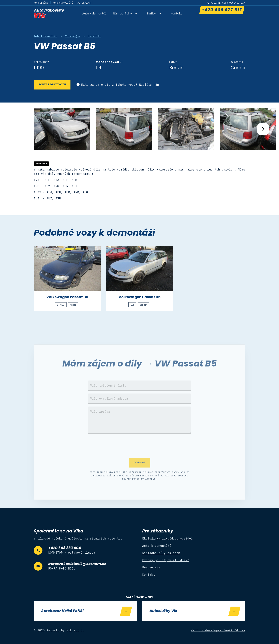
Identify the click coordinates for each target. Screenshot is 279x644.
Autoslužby (41, 3)
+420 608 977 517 (222, 10)
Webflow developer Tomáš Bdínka (218, 630)
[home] (49, 13)
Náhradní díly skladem (161, 553)
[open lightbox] (62, 129)
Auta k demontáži (95, 14)
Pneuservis (151, 567)
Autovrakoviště (63, 3)
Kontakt (176, 14)
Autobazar (84, 3)
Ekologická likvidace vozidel (168, 538)
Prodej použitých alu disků (166, 560)
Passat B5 (95, 36)
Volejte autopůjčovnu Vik (228, 3)
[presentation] (139, 450)
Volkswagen (72, 36)
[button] (127, 14)
